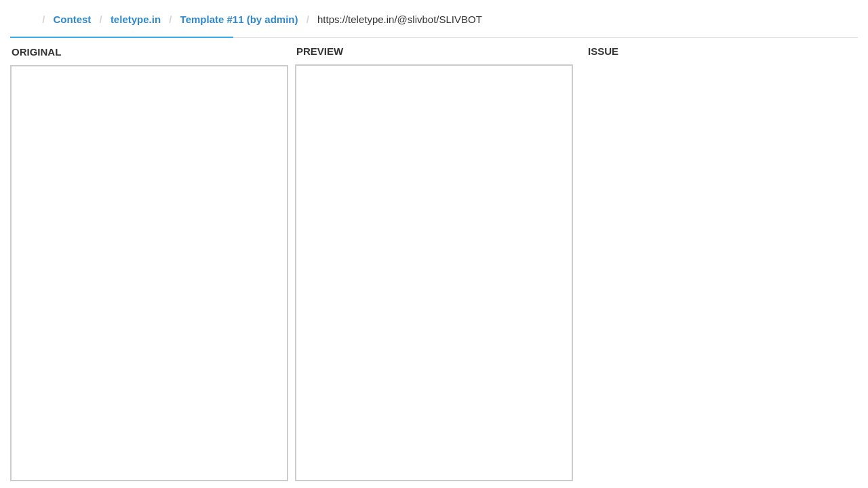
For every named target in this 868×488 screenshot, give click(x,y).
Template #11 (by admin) (239, 19)
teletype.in (136, 19)
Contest (73, 19)
